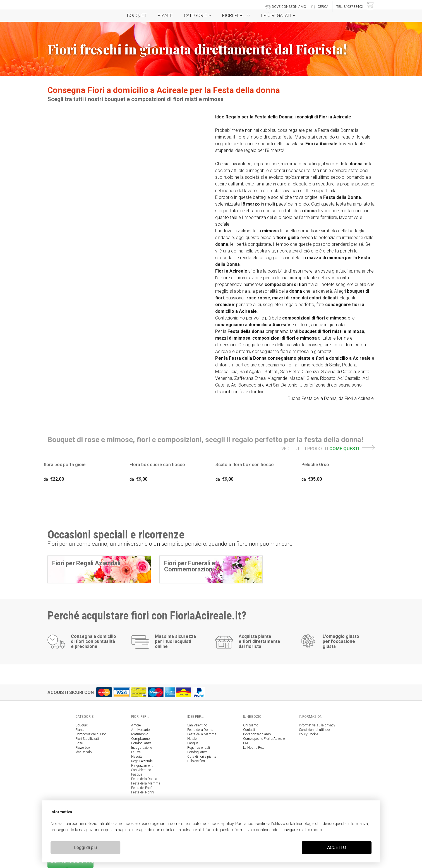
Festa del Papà (142, 788)
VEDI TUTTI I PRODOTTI (328, 449)
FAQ (246, 743)
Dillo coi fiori (196, 761)
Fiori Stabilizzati (87, 739)
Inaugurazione (142, 748)
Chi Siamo (251, 725)
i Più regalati (278, 15)
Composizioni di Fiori (91, 734)
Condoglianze (141, 743)
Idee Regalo (83, 752)
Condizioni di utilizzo (314, 730)
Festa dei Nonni (143, 792)
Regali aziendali (199, 748)
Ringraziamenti (142, 766)
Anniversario (140, 730)
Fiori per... (236, 15)
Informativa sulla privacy (317, 725)
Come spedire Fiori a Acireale (264, 739)
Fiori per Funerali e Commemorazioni (190, 566)
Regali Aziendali (143, 761)
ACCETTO (337, 847)
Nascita (137, 757)
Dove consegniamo (257, 734)
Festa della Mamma (146, 783)
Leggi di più (85, 847)
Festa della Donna (144, 779)
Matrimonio (140, 734)
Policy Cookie (308, 734)
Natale (192, 739)
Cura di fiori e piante (202, 757)
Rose (79, 743)
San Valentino (141, 770)
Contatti (249, 730)
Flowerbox (83, 748)
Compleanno (140, 739)
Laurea (136, 752)
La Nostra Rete (254, 748)
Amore (136, 725)
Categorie (197, 15)
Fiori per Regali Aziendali (86, 563)
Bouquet (137, 15)
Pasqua (137, 774)
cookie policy (222, 824)
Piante (165, 15)
